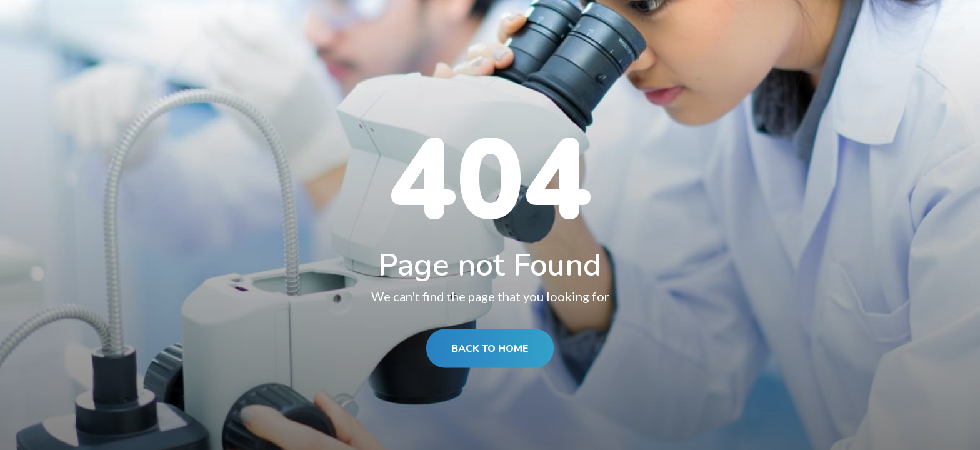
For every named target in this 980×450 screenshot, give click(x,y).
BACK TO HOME (490, 349)
